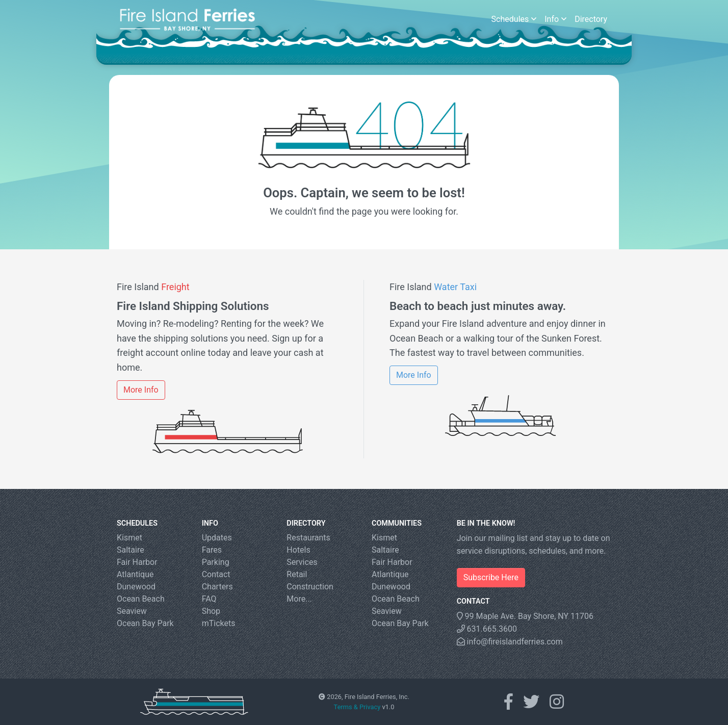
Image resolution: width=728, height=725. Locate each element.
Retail (297, 574)
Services (302, 562)
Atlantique (135, 574)
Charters (217, 587)
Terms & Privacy (357, 707)
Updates (217, 538)
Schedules (514, 19)
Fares (212, 550)
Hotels (298, 550)
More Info (141, 390)
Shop (211, 611)
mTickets (219, 623)
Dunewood (136, 587)
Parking (216, 562)
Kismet (129, 538)
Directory (591, 19)
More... (299, 599)
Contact (216, 574)
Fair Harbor (137, 562)
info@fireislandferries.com (510, 642)
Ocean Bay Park (145, 623)
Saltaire (131, 550)
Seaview (132, 611)
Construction (310, 587)
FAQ (209, 599)
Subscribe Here (491, 577)
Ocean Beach (141, 599)
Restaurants (308, 538)
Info (555, 19)
